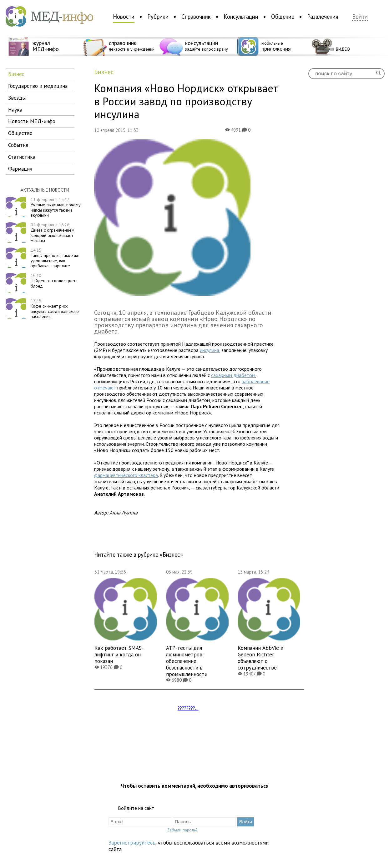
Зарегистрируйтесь (132, 843)
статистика (22, 157)
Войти (360, 17)
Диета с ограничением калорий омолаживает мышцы (53, 233)
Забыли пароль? (182, 830)
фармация (20, 169)
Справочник (196, 17)
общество (20, 133)
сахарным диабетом (233, 375)
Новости (124, 17)
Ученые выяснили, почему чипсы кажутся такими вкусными (56, 207)
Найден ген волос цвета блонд (54, 281)
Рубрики (158, 17)
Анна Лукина (124, 513)
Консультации (241, 17)
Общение (283, 17)
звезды (17, 98)
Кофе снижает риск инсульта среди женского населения (55, 309)
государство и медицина (38, 86)
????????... (188, 708)
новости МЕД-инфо (32, 121)
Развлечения (323, 17)
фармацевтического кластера (126, 475)
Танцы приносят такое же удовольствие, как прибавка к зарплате (55, 258)
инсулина (210, 350)
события (18, 145)
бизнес (16, 74)
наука (15, 110)
